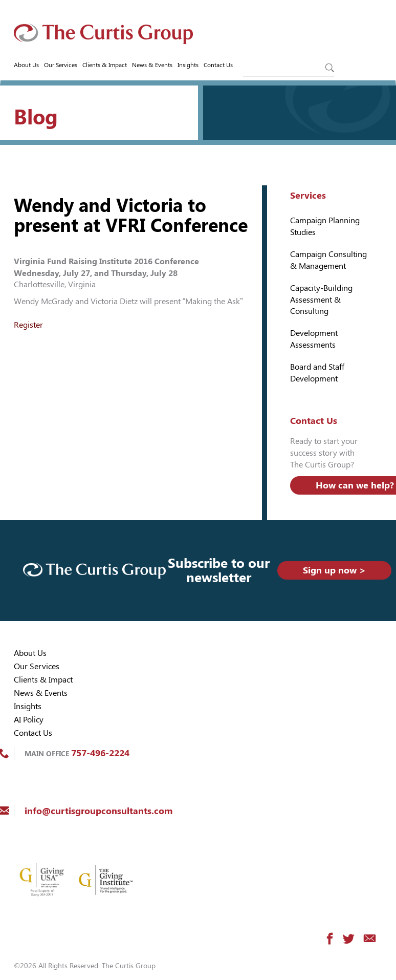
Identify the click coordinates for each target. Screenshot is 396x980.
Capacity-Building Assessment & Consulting (321, 300)
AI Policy (29, 720)
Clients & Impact (105, 65)
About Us (26, 65)
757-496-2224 (100, 753)
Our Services (61, 65)
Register (28, 325)
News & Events (152, 65)
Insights (188, 65)
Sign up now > (334, 570)
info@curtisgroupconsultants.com (98, 811)
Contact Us (218, 65)
